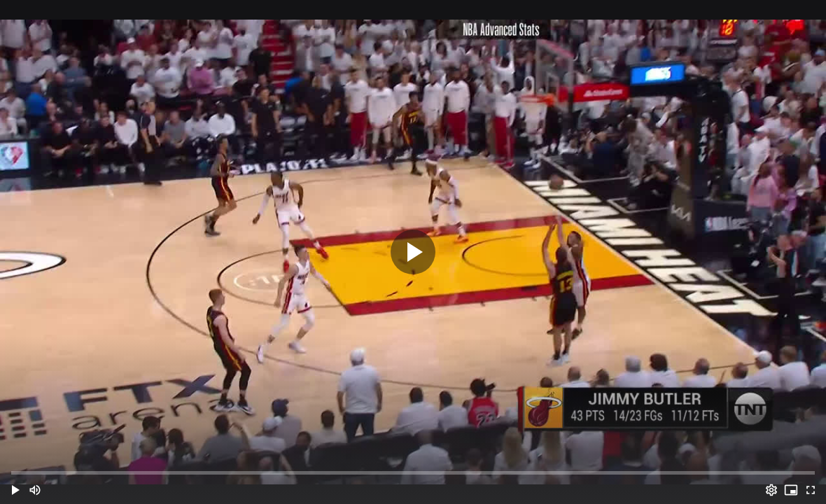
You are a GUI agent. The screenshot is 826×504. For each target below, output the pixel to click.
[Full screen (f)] (811, 490)
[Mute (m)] (35, 490)
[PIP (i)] (791, 490)
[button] (15, 490)
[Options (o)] (771, 490)
